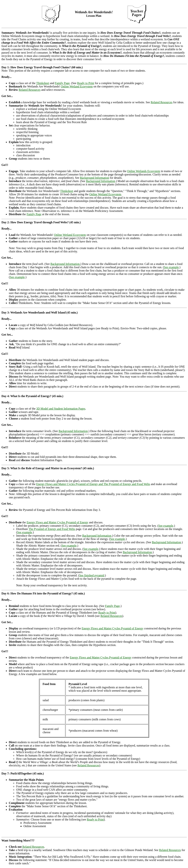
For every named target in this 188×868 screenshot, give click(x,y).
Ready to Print (86, 83)
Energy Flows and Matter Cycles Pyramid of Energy (57, 522)
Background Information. (65, 264)
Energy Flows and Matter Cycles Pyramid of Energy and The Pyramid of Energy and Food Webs (93, 484)
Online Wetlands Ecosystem (144, 171)
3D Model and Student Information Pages (61, 409)
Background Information (94, 178)
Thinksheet (43, 83)
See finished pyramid (92, 575)
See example (171, 267)
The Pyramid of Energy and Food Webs (52, 529)
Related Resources (30, 90)
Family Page (62, 83)
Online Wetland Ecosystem (77, 86)
